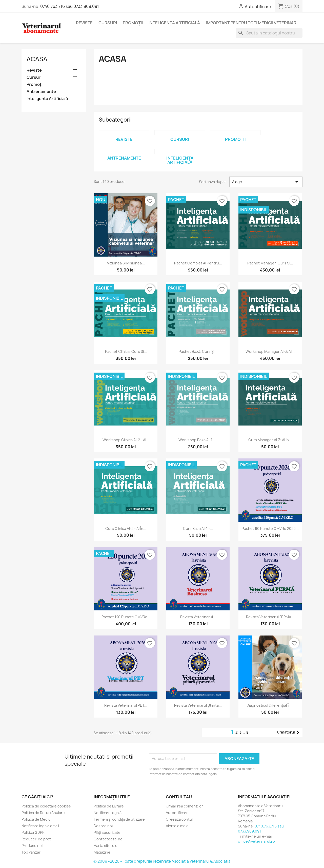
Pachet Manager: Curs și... (270, 263)
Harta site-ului (106, 846)
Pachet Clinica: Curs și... (126, 351)
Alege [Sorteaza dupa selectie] (266, 182)
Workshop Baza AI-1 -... (198, 440)
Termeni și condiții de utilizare (119, 819)
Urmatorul (289, 732)
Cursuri (108, 23)
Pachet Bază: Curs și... (198, 351)
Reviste (84, 23)
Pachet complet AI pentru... (198, 263)
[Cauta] (269, 33)
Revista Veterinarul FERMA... (270, 617)
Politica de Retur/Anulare (43, 813)
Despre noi (103, 826)
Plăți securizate (107, 832)
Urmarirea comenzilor (184, 806)
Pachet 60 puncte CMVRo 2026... (270, 528)
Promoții (133, 23)
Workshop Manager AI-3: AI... (270, 351)
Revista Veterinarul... (198, 617)
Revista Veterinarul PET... (126, 705)
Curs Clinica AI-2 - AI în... (126, 528)
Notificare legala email (40, 826)
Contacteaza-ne (108, 839)
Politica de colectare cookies (46, 806)
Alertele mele (177, 826)
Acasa (37, 59)
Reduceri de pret (36, 839)
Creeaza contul (179, 819)
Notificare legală (108, 813)
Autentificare (177, 813)
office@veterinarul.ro (256, 841)
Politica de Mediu (36, 819)
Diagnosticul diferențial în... (270, 705)
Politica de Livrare (109, 806)
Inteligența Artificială (174, 23)
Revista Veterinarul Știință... (198, 705)
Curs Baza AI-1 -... (198, 528)
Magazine (102, 852)
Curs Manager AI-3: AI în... (270, 440)
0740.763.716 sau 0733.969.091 (70, 6)
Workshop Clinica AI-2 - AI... (126, 440)
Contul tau (179, 797)
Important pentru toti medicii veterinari (252, 23)
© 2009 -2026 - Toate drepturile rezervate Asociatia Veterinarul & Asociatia (162, 861)
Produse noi (32, 846)
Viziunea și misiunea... (126, 263)
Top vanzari (31, 852)
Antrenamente (41, 92)
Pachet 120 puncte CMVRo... (126, 617)
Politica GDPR (33, 832)
